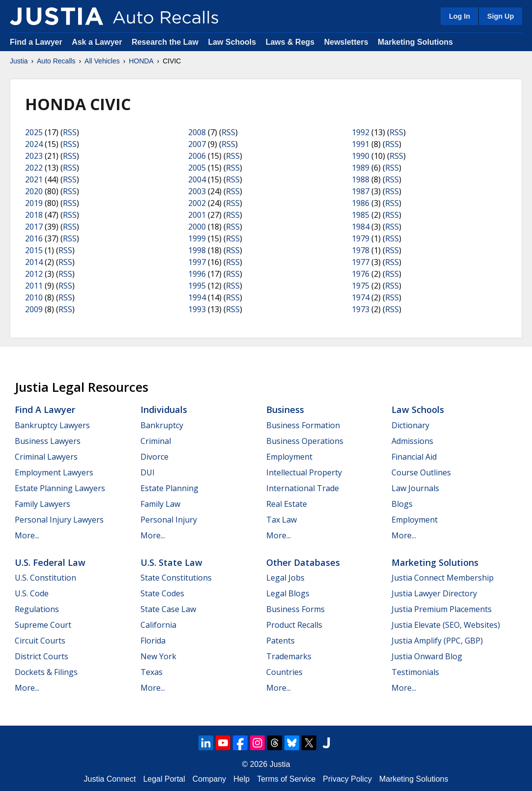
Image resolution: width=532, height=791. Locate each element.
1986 (361, 203)
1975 (361, 286)
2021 (34, 179)
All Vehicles (102, 61)
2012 (34, 274)
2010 (34, 297)
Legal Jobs (285, 578)
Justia (19, 61)
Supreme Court (43, 625)
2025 (34, 132)
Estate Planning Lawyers (60, 488)
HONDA (141, 61)
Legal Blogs (288, 593)
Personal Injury (169, 520)
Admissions (412, 441)
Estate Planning (169, 488)
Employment (289, 457)
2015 (34, 250)
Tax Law (281, 520)
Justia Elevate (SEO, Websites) (446, 625)
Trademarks (289, 656)
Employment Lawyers (54, 472)
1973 (361, 309)
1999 (197, 238)
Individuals (164, 410)
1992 (361, 132)
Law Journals (415, 488)
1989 (361, 168)
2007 (197, 144)
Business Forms (295, 609)
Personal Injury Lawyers (59, 520)
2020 (34, 191)
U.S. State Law (171, 562)
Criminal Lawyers (46, 457)
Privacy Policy (347, 779)
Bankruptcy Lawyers (52, 425)
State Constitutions (176, 578)
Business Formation (303, 425)
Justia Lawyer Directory (434, 593)
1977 (361, 262)
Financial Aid (414, 457)
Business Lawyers (48, 441)
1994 (197, 297)
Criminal (156, 441)
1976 (361, 274)
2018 (34, 215)
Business (285, 410)
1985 (361, 215)
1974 (361, 297)
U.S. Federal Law (50, 562)
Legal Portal (164, 779)
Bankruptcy (162, 425)
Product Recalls (294, 625)
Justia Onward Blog (427, 656)
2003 (197, 191)
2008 (197, 132)
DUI (148, 472)
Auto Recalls (56, 61)
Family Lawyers (42, 504)
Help (241, 779)
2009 (34, 309)
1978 (361, 250)
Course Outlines (421, 472)
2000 (197, 227)
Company (209, 779)
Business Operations (305, 441)
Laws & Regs (290, 42)
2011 (34, 286)
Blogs (402, 504)
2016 (34, 238)
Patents (280, 641)
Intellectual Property (304, 472)
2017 (34, 227)
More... (27, 535)
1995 (197, 286)
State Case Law (168, 609)
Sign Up (501, 16)
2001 (197, 215)
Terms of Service (286, 779)
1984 (361, 227)
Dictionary (410, 425)
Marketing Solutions (415, 42)
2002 (197, 203)
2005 (197, 168)
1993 (197, 309)
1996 (197, 274)
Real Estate (287, 504)
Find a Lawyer (36, 42)
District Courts (42, 656)
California (158, 625)
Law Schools (232, 42)
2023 (34, 156)
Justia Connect (110, 779)
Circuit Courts (40, 641)
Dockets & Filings (46, 672)
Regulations (37, 609)
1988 (361, 179)
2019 (34, 203)
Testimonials (415, 672)
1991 (361, 144)
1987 (361, 191)
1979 (361, 238)
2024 (34, 144)
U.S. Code (32, 593)
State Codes (162, 593)
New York (158, 656)
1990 (361, 156)
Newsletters (346, 42)
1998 (197, 250)
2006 (197, 156)
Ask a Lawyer (98, 42)
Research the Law (165, 42)
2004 (197, 179)
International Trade (303, 488)
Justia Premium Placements (442, 609)
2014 (34, 262)
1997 (197, 262)
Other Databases (303, 562)
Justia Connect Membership (443, 578)
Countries (284, 672)
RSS (70, 132)
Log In (460, 16)
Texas (152, 672)
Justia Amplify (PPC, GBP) (437, 641)
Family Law (160, 504)
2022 (34, 168)
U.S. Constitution (45, 578)
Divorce (154, 457)
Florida (153, 641)
